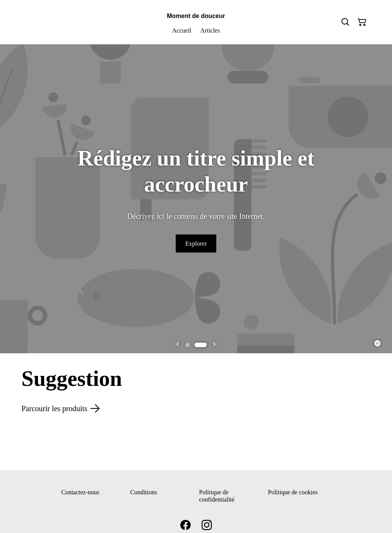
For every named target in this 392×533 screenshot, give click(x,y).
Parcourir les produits (60, 408)
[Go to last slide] (178, 345)
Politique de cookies (293, 492)
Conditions (144, 492)
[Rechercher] (345, 22)
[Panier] (362, 22)
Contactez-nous (80, 492)
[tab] (191, 345)
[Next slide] (214, 345)
